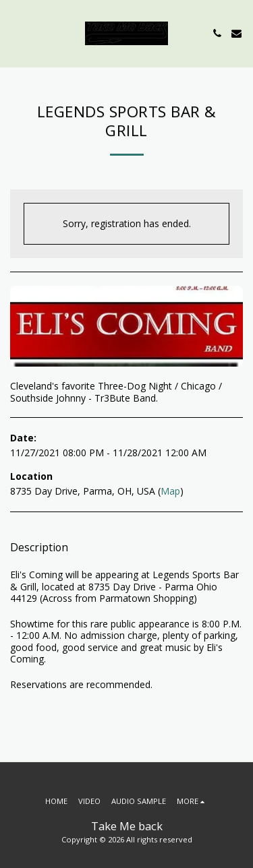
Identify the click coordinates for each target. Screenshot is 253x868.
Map (170, 491)
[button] (15, 33)
